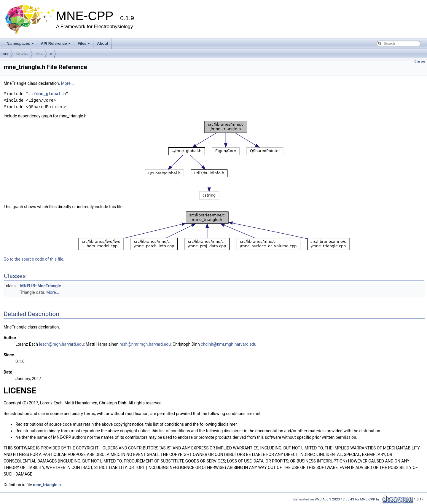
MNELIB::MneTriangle (41, 286)
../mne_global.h (47, 94)
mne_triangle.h (47, 485)
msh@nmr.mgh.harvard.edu (145, 344)
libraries (22, 54)
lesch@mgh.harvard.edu (61, 344)
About (103, 43)
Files (84, 43)
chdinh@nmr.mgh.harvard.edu (228, 344)
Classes (420, 62)
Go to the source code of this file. (34, 259)
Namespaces (20, 43)
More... (67, 83)
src (6, 54)
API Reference (56, 43)
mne (39, 54)
